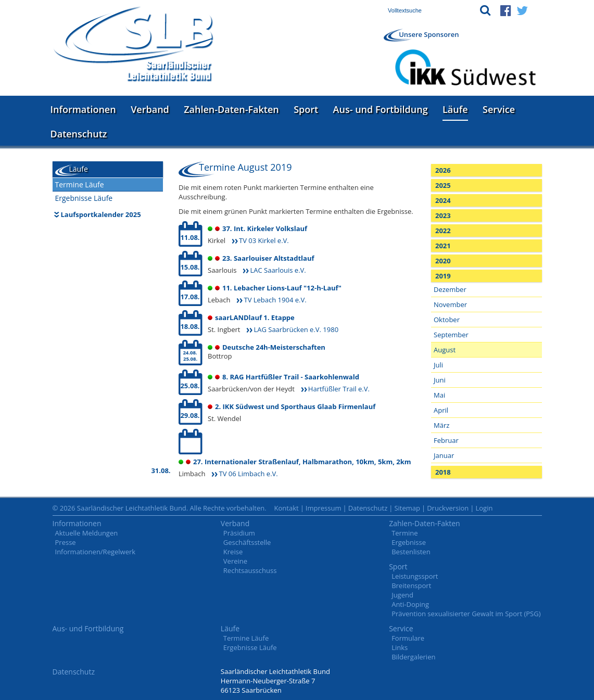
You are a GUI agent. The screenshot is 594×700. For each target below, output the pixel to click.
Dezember (450, 289)
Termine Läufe (80, 184)
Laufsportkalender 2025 (101, 214)
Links (400, 647)
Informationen (83, 109)
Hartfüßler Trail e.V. (339, 389)
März (441, 425)
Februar (446, 440)
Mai (439, 395)
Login (484, 508)
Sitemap (407, 508)
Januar (444, 455)
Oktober (447, 320)
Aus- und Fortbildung (381, 109)
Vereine (235, 561)
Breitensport (411, 586)
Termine (405, 533)
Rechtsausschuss (250, 570)
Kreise (233, 552)
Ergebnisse (409, 542)
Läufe (455, 109)
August (445, 350)
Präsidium (239, 533)
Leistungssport (415, 576)
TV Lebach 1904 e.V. (275, 300)
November (450, 304)
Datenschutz (79, 134)
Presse (66, 542)
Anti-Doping (410, 604)
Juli (438, 365)
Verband (150, 109)
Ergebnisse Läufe (84, 198)
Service (499, 109)
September (451, 335)
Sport (306, 109)
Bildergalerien (413, 657)
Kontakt (287, 508)
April (441, 410)
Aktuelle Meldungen (87, 533)
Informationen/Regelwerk (96, 552)
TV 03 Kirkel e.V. (264, 240)
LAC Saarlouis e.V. (278, 270)
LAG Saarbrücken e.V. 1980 (296, 329)
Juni (440, 380)
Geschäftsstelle (247, 542)
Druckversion (448, 508)
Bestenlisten (411, 552)
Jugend (402, 595)
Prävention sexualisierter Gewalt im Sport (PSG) (466, 614)
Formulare (408, 638)
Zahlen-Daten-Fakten (231, 109)
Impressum (324, 508)
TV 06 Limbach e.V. (248, 474)
